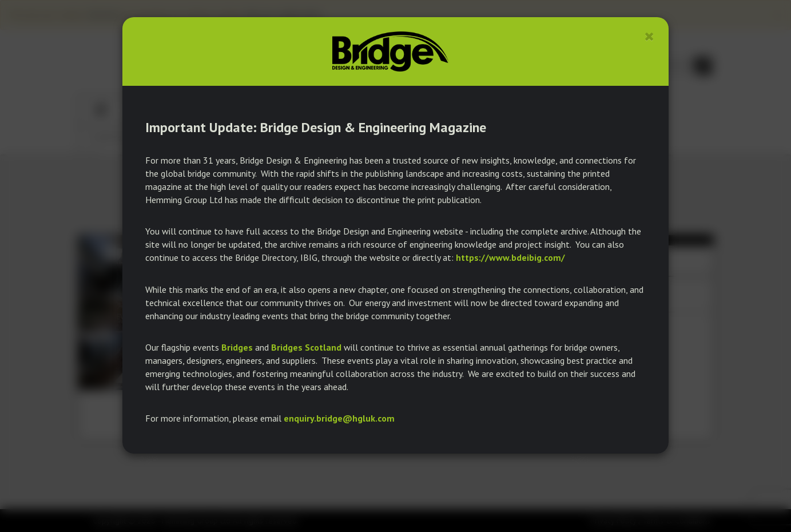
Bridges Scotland (306, 347)
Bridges (237, 347)
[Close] (649, 36)
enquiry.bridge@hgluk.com (339, 418)
